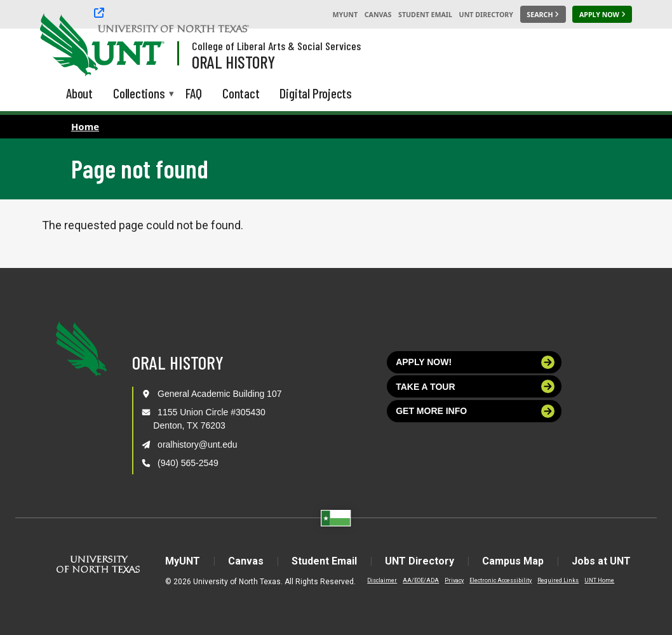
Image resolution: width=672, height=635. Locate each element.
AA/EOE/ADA (421, 580)
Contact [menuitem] (241, 93)
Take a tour (475, 386)
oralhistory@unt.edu (198, 444)
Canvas (378, 15)
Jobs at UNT (601, 561)
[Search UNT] (543, 15)
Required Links (558, 580)
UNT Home (599, 580)
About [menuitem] (79, 93)
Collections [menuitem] (139, 94)
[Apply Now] (602, 15)
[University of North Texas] (64, 43)
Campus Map (513, 561)
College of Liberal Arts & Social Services (276, 46)
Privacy (454, 580)
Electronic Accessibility (501, 580)
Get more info (475, 411)
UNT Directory (486, 15)
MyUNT (345, 15)
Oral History (233, 62)
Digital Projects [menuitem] (316, 93)
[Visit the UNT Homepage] (145, 46)
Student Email (425, 15)
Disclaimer (382, 580)
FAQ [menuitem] (194, 93)
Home (85, 126)
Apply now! (475, 362)
